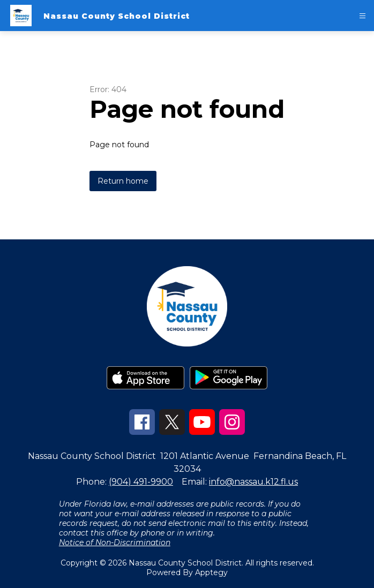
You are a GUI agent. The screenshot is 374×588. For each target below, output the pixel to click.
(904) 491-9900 (141, 482)
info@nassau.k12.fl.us (253, 482)
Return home (123, 181)
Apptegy (211, 572)
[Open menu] (362, 16)
